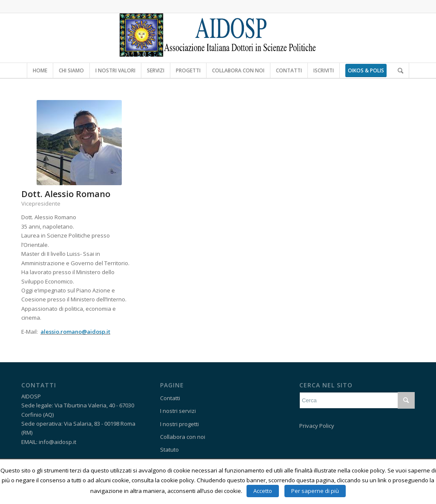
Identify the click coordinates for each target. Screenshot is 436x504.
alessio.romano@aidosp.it (75, 332)
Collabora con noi (183, 437)
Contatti (170, 398)
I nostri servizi (178, 411)
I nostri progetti (179, 424)
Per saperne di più (315, 491)
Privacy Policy (317, 426)
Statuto (169, 450)
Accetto (263, 491)
